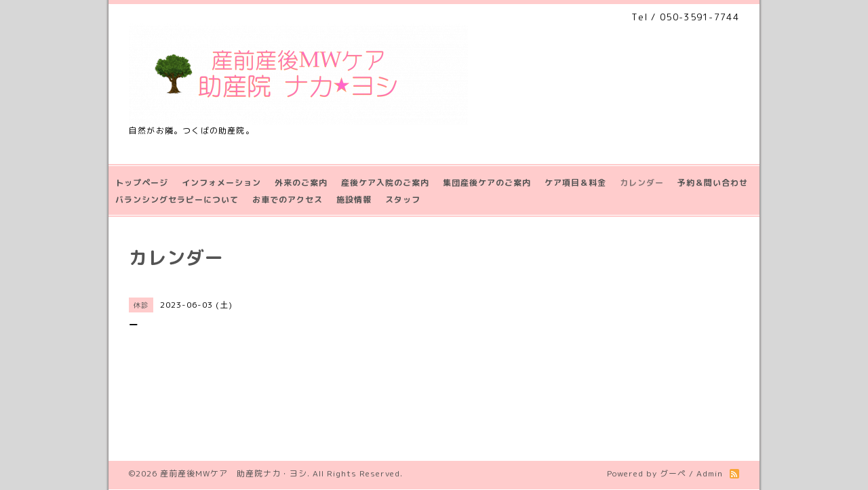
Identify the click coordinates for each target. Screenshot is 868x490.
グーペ (673, 473)
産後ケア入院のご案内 (385, 183)
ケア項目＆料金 (575, 183)
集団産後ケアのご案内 (487, 183)
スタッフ (403, 200)
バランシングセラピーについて (177, 200)
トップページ (142, 183)
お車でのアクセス (288, 200)
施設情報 (354, 200)
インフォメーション (221, 183)
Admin (710, 473)
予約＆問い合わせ (713, 183)
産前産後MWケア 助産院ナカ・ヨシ (234, 473)
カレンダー (642, 183)
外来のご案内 (301, 183)
